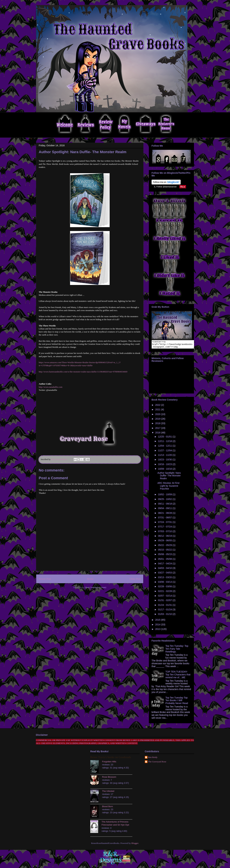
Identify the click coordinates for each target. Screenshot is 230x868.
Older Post (135, 579)
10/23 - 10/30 (165, 461)
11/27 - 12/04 (165, 452)
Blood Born (107, 808)
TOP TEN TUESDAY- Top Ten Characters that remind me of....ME (178, 676)
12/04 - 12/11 (165, 447)
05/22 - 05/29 (165, 547)
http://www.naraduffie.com (51, 387)
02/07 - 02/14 (165, 597)
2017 (158, 430)
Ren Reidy (153, 759)
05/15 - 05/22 (165, 551)
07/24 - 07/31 (165, 524)
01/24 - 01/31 (165, 606)
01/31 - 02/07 (165, 602)
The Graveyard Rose (157, 763)
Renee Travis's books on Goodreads (111, 759)
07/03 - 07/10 (165, 533)
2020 (158, 416)
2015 (158, 621)
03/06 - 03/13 (165, 583)
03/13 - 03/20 (165, 579)
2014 (158, 626)
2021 (158, 411)
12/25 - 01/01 (165, 438)
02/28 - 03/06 (165, 588)
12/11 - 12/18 (165, 443)
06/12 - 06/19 (165, 537)
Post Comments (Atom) (96, 587)
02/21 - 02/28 (165, 593)
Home (90, 579)
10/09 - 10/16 (165, 470)
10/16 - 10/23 (165, 466)
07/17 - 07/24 (165, 528)
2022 (158, 406)
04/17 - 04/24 (165, 565)
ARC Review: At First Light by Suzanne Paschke (168, 487)
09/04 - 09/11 (165, 510)
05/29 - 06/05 (165, 542)
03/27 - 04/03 (165, 574)
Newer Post (45, 579)
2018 (158, 425)
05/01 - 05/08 (165, 560)
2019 (158, 420)
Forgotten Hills (109, 763)
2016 (158, 434)
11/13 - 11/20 (165, 456)
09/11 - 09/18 (165, 505)
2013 (158, 631)
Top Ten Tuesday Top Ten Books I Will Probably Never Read (177, 702)
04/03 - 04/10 (165, 570)
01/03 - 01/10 (165, 616)
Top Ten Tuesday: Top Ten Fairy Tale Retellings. (177, 650)
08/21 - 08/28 (165, 514)
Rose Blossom (109, 778)
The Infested (108, 793)
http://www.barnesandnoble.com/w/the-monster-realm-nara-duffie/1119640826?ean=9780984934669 (83, 372)
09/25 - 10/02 (165, 501)
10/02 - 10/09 (165, 496)
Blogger (135, 845)
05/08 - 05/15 (165, 556)
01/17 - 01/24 (165, 611)
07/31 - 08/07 (165, 519)
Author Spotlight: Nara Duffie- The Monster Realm (169, 477)
